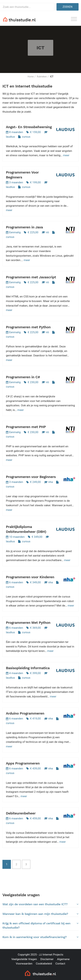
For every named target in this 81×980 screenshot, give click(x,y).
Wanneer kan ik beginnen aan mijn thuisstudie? (40, 914)
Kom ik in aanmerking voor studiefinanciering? (40, 937)
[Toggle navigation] (74, 19)
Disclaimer (47, 959)
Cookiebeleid (44, 964)
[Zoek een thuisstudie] (27, 7)
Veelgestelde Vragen (24, 959)
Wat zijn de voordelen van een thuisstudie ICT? (40, 904)
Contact (60, 964)
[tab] (40, 904)
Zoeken (68, 7)
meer (66, 155)
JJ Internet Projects (51, 955)
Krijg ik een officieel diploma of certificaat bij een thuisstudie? (40, 925)
